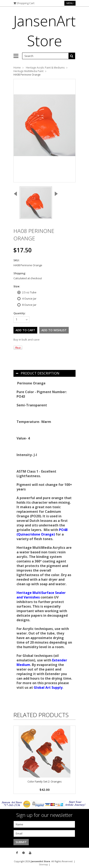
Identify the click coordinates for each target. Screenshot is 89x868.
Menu (70, 3)
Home (17, 68)
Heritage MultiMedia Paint (28, 71)
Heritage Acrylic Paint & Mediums (45, 68)
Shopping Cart (25, 3)
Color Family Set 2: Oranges (45, 781)
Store (45, 31)
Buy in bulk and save (26, 339)
